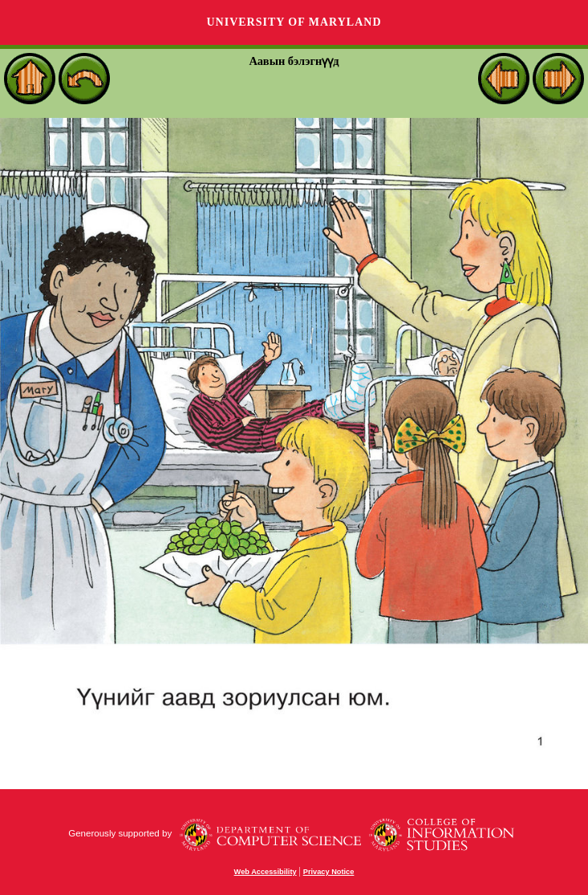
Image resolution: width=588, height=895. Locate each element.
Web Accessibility (266, 872)
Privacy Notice (329, 872)
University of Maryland (294, 22)
